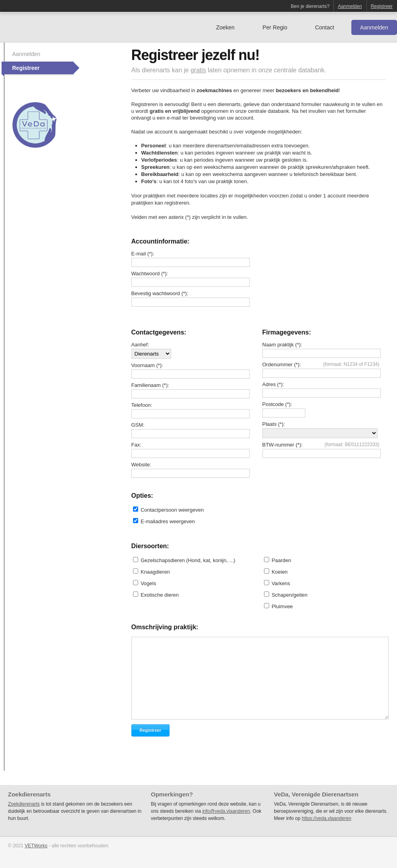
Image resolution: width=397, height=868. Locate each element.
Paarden (281, 560)
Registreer (382, 6)
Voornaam (143, 365)
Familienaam (146, 385)
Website (141, 465)
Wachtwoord (146, 274)
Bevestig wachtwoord (156, 293)
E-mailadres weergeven (168, 521)
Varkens (281, 583)
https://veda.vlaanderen (327, 818)
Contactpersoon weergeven (172, 510)
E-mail (139, 254)
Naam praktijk (278, 345)
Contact (324, 27)
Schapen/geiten (289, 595)
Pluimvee (282, 606)
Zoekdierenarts (24, 804)
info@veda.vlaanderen (226, 811)
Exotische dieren (160, 595)
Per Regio (275, 27)
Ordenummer (278, 364)
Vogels (148, 583)
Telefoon (141, 405)
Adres (269, 384)
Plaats (270, 424)
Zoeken (225, 27)
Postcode (273, 404)
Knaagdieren (155, 572)
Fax (136, 445)
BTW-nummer (278, 445)
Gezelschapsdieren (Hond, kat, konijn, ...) (188, 560)
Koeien (279, 572)
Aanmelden (350, 6)
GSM (137, 425)
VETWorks (36, 846)
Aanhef (140, 345)
